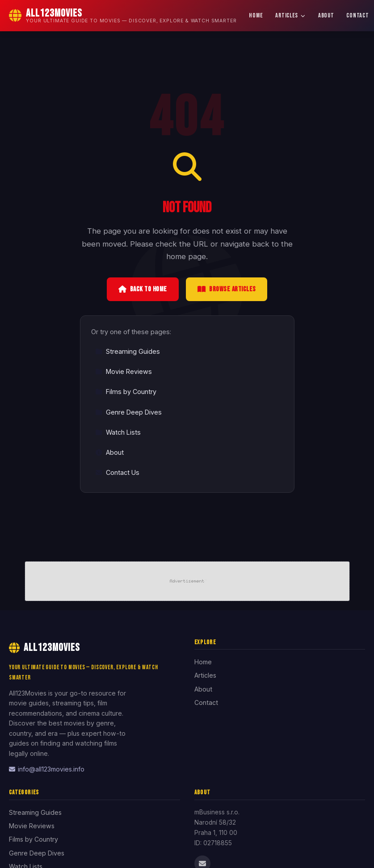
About (326, 15)
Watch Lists (118, 432)
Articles (290, 15)
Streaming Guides (128, 351)
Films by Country (126, 392)
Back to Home (143, 289)
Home (256, 15)
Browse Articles (227, 289)
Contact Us (117, 472)
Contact (206, 702)
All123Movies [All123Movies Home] (44, 648)
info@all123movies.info (47, 769)
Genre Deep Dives (128, 412)
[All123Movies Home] (123, 16)
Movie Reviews (124, 371)
